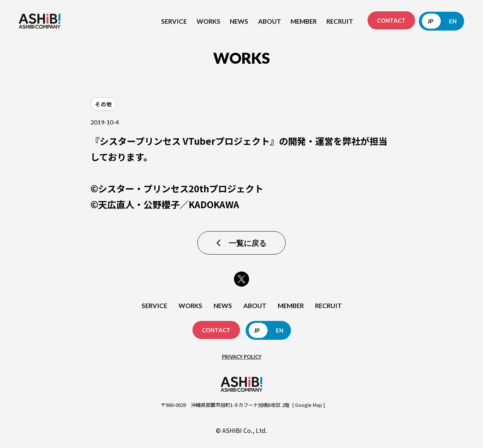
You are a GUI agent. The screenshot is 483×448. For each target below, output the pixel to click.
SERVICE (174, 21)
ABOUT (270, 21)
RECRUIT (340, 21)
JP (430, 21)
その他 (104, 104)
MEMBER (304, 21)
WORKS (208, 21)
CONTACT (391, 20)
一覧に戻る (248, 243)
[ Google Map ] (308, 405)
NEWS (239, 21)
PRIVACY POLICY (242, 357)
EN (453, 21)
